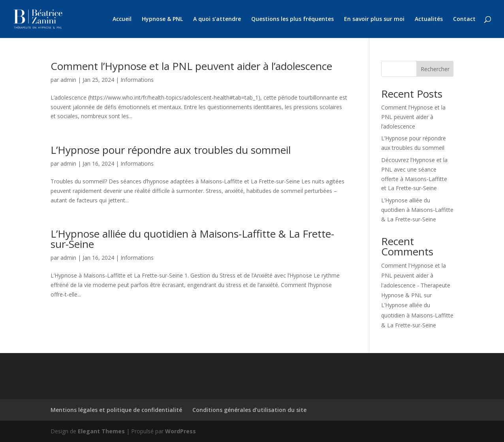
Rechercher (435, 69)
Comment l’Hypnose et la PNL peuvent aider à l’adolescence (191, 66)
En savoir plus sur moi (374, 19)
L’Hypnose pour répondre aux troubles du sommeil (171, 150)
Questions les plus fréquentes (292, 19)
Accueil (122, 19)
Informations (137, 80)
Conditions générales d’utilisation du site (249, 410)
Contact (464, 19)
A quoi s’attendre (217, 19)
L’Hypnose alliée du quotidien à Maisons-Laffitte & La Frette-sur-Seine (192, 239)
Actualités (429, 19)
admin (68, 80)
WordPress (181, 431)
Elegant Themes (101, 431)
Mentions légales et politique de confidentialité (116, 410)
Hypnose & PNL (162, 19)
